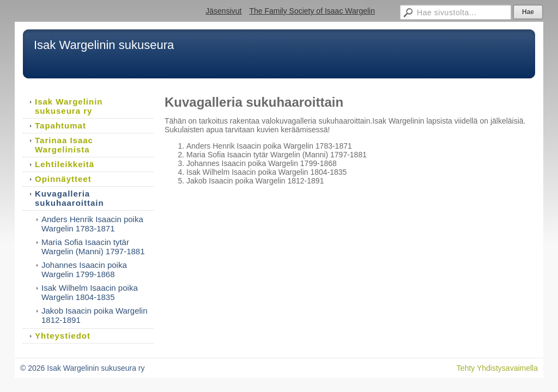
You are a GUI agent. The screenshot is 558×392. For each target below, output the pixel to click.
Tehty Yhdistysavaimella (497, 368)
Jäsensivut (223, 11)
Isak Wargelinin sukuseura (104, 45)
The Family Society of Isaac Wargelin (312, 11)
